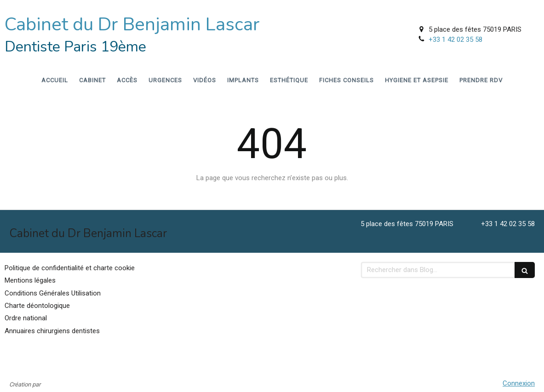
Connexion (519, 383)
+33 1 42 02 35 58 (455, 40)
